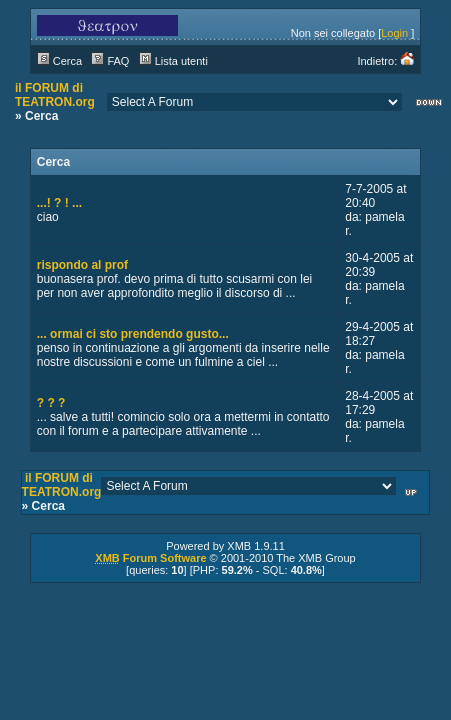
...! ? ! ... (59, 203)
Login (394, 33)
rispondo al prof (82, 265)
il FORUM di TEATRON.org (55, 95)
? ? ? (51, 403)
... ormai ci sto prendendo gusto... (133, 334)
